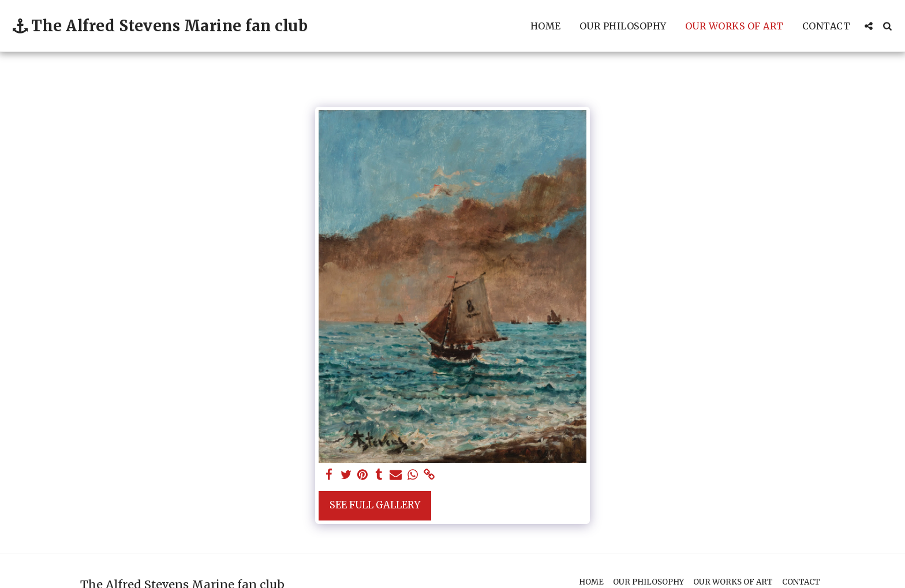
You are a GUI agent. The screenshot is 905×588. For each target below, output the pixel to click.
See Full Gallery (375, 505)
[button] (869, 26)
